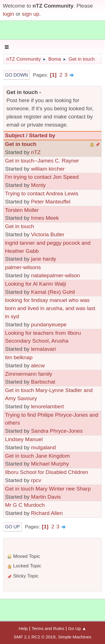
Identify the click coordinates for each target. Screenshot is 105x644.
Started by (42, 135)
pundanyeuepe (49, 325)
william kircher (48, 169)
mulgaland (44, 447)
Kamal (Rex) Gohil (53, 292)
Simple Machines (75, 637)
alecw (38, 365)
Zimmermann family (29, 374)
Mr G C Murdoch (25, 505)
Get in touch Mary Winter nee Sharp (48, 489)
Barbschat (43, 382)
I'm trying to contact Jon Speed (42, 177)
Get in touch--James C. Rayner (42, 161)
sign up (31, 14)
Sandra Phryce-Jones (57, 431)
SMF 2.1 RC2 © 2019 (35, 637)
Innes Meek (45, 218)
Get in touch (21, 144)
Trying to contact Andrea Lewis (42, 193)
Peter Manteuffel (51, 202)
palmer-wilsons (23, 267)
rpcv (36, 480)
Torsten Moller (22, 210)
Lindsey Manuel (24, 439)
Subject (15, 135)
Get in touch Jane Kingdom (37, 456)
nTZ (36, 152)
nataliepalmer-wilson (56, 275)
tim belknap (19, 357)
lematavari (44, 349)
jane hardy (44, 259)
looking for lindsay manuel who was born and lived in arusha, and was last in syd (50, 308)
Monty (38, 185)
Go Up (12, 527)
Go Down (17, 75)
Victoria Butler (48, 234)
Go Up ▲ (77, 628)
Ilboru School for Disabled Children (47, 472)
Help (23, 628)
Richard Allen (47, 513)
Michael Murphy (50, 464)
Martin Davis (46, 497)
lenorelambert (47, 406)
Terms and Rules (48, 628)
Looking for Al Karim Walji (36, 284)
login (9, 14)
